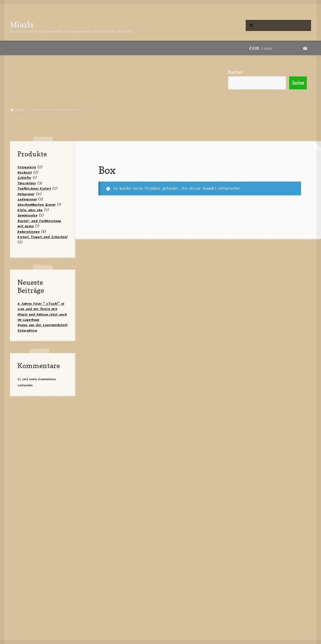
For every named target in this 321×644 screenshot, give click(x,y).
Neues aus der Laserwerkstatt (43, 325)
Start (20, 110)
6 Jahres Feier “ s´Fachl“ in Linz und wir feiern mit (41, 306)
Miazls (22, 24)
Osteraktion (27, 331)
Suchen (235, 72)
